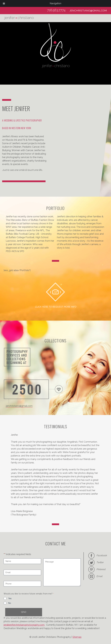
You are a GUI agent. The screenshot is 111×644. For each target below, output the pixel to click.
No (10, 603)
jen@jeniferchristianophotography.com (24, 625)
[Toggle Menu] (4, 3)
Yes (10, 598)
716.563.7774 (56, 10)
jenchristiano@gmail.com (88, 10)
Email (99, 576)
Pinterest (101, 569)
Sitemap (77, 637)
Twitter (100, 562)
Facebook (97, 555)
